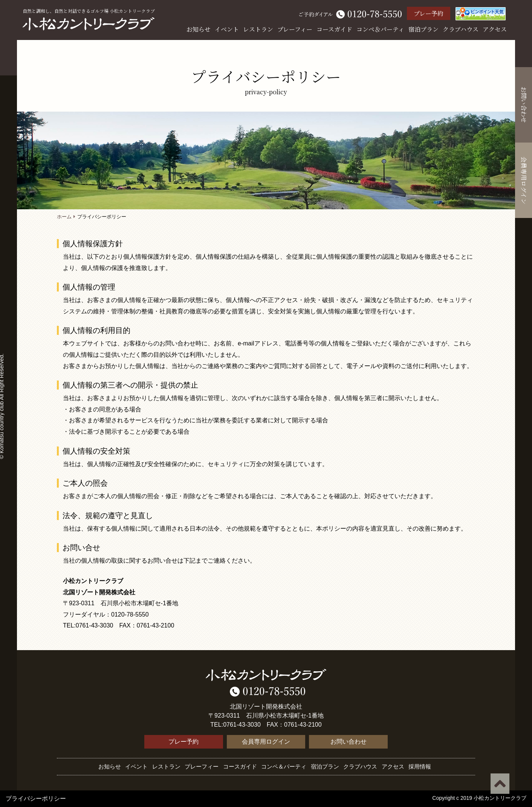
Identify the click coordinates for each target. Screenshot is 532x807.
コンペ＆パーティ (380, 29)
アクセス (495, 29)
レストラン (258, 29)
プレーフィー (295, 29)
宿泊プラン (423, 29)
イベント (227, 29)
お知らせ (199, 29)
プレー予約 (429, 13)
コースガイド (334, 29)
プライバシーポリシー (36, 799)
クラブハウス (461, 29)
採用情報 (420, 766)
